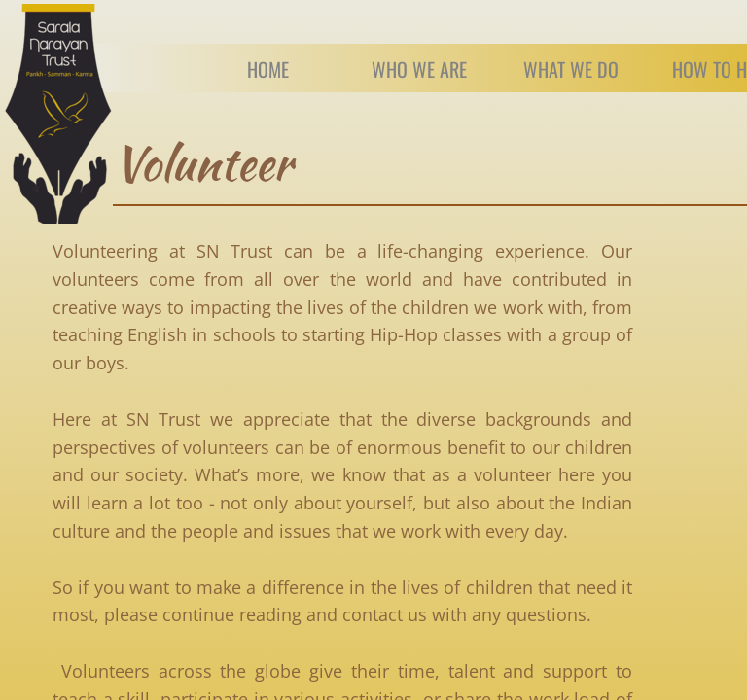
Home (268, 69)
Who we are (419, 69)
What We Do (571, 69)
